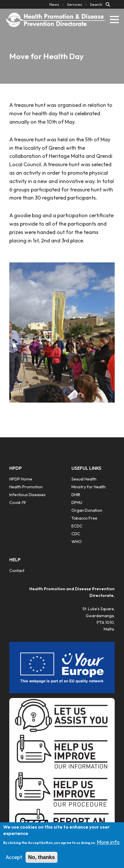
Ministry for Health (89, 487)
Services (74, 4)
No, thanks (42, 861)
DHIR (76, 495)
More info (108, 846)
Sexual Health (84, 479)
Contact (17, 571)
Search (96, 4)
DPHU (77, 502)
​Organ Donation (87, 510)
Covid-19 (18, 502)
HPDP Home (21, 479)
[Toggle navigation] (114, 20)
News (54, 4)
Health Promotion (26, 487)
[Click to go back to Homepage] (55, 20)
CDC (76, 534)
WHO (77, 542)
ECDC (77, 526)
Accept (14, 861)
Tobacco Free (84, 518)
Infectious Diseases (27, 495)
